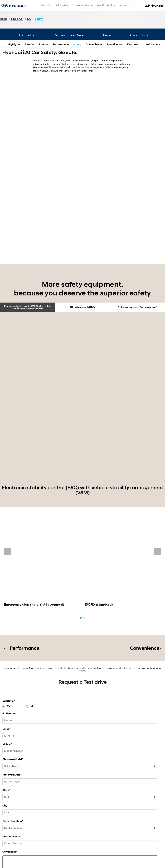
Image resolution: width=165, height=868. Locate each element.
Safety (39, 19)
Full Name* (9, 587)
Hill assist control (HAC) (82, 278)
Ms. (33, 579)
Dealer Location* (13, 694)
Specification (114, 88)
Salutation (9, 574)
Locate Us (21, 78)
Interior (44, 88)
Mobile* (7, 617)
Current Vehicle (12, 710)
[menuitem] (46, 6)
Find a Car (17, 19)
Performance (61, 88)
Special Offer (53, 818)
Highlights (14, 88)
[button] (81, 491)
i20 (29, 19)
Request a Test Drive (69, 78)
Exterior (30, 88)
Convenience (94, 88)
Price (112, 78)
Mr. (9, 579)
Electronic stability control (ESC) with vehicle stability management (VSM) (27, 278)
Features (133, 88)
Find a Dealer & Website (103, 818)
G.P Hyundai (156, 6)
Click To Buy (149, 78)
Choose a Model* (13, 632)
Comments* (10, 725)
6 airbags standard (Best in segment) (137, 278)
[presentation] (8, 446)
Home (4, 19)
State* (6, 663)
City (5, 679)
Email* (6, 602)
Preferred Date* (12, 648)
